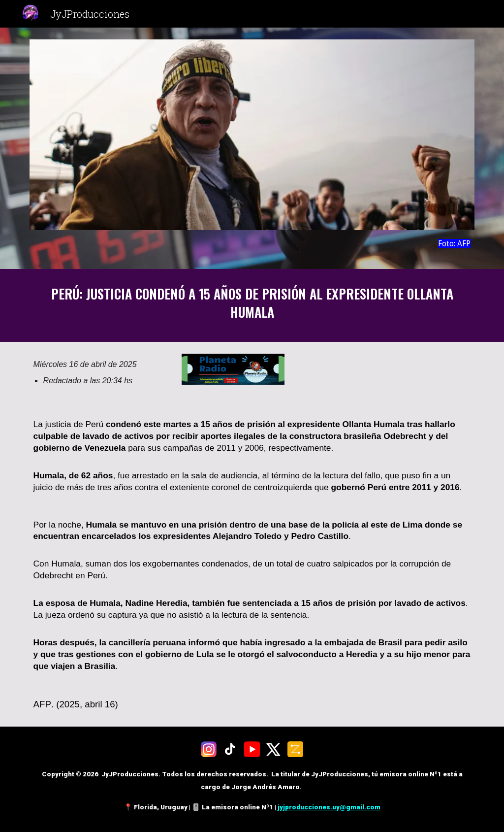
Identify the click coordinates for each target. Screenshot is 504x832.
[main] (252, 244)
